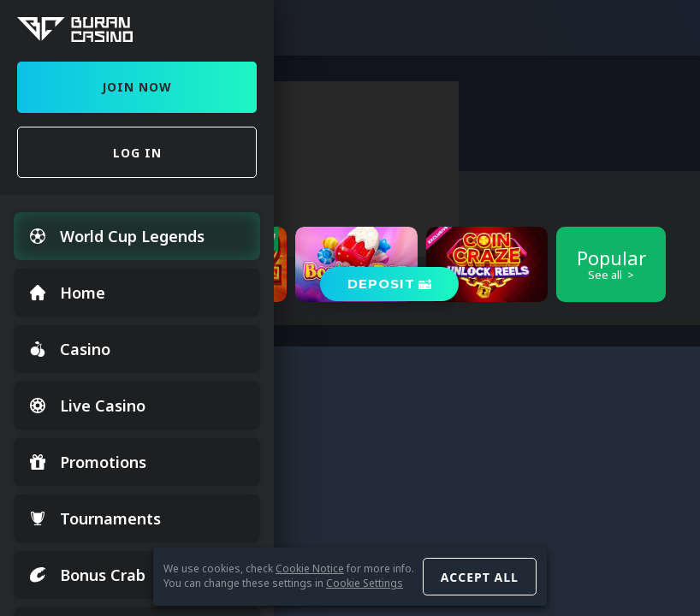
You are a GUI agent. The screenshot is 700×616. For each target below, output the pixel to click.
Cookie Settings (365, 583)
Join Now (137, 87)
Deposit (381, 284)
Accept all (480, 577)
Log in (137, 153)
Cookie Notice (310, 569)
